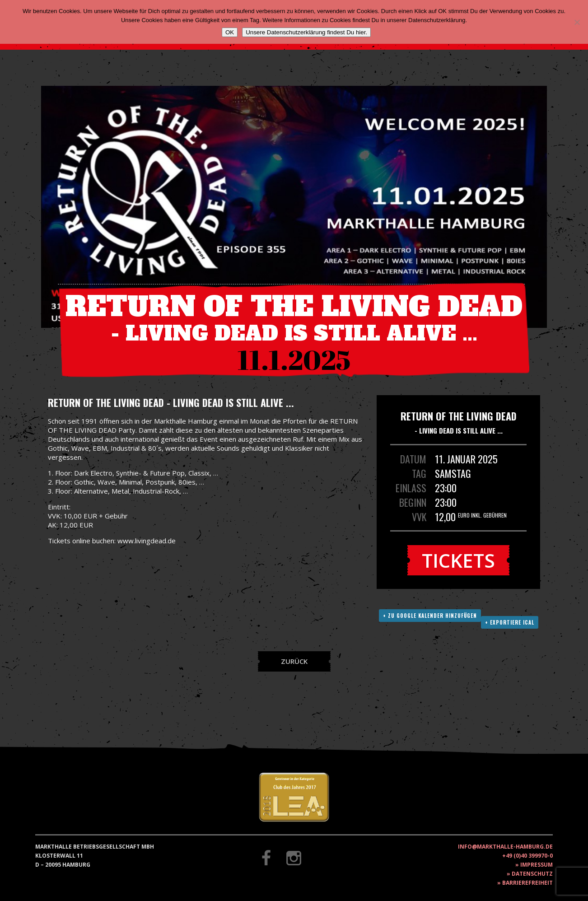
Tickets (458, 560)
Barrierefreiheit (527, 883)
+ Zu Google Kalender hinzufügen (430, 616)
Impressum (537, 865)
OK (230, 32)
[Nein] (577, 22)
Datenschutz (532, 874)
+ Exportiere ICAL (510, 622)
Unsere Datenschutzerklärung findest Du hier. (306, 32)
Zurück (294, 661)
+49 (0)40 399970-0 (527, 856)
